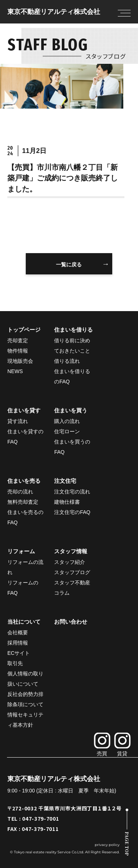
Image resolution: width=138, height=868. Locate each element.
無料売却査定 (23, 502)
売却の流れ (20, 492)
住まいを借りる (73, 330)
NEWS (15, 371)
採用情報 (18, 643)
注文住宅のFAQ (72, 512)
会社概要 (18, 632)
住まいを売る (24, 481)
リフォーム (21, 551)
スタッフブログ (72, 572)
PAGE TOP (127, 844)
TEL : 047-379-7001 (33, 818)
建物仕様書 (67, 502)
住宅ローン (67, 431)
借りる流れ (67, 361)
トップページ (24, 330)
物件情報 (18, 351)
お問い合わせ (71, 622)
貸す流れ (18, 421)
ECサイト (19, 653)
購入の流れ (67, 421)
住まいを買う (71, 410)
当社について (24, 622)
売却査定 (18, 340)
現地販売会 (20, 361)
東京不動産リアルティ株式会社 (54, 12)
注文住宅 (65, 481)
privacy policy (107, 845)
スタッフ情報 (71, 551)
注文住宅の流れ (72, 492)
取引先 (15, 663)
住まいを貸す (24, 410)
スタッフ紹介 (70, 562)
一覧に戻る (69, 265)
